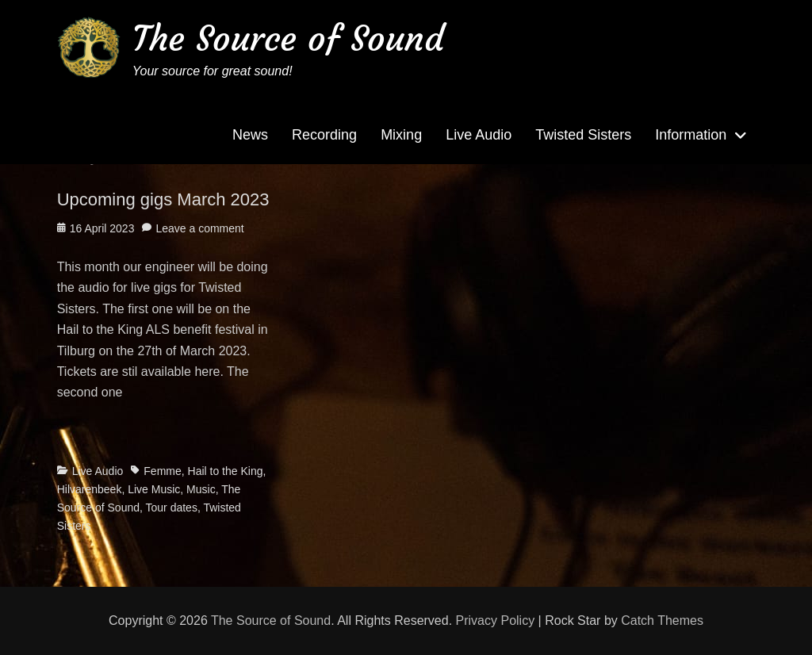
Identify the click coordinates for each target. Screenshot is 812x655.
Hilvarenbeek (90, 489)
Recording (324, 135)
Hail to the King (226, 471)
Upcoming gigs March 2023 (163, 199)
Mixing (401, 135)
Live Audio (479, 135)
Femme (162, 471)
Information (691, 135)
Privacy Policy (496, 621)
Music (201, 489)
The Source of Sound (288, 38)
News (250, 135)
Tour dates (172, 508)
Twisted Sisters (583, 135)
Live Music (154, 489)
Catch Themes (662, 621)
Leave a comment (199, 228)
